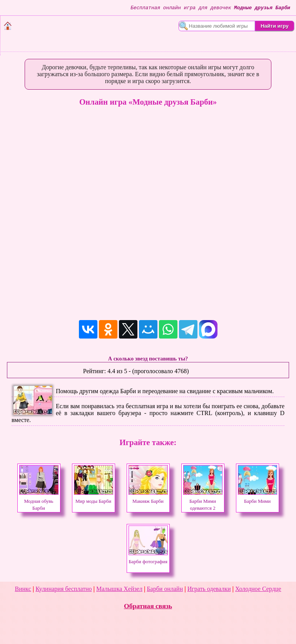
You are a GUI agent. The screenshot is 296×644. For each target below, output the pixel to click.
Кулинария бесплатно (64, 589)
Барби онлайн (165, 589)
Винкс (23, 589)
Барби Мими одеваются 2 (203, 501)
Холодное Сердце (258, 589)
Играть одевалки (209, 589)
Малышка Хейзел (119, 589)
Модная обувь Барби (39, 501)
